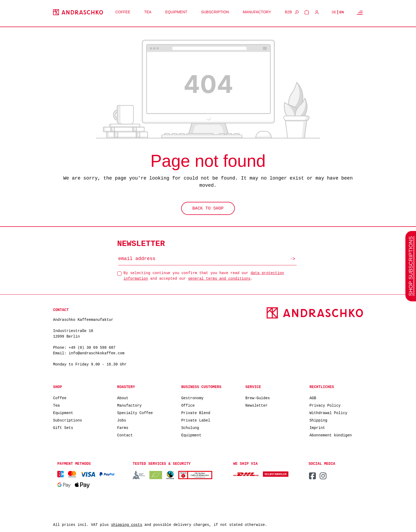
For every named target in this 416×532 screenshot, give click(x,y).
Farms (123, 427)
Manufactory (129, 405)
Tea (56, 405)
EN (342, 12)
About (123, 398)
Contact (125, 435)
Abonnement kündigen (331, 435)
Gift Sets (63, 427)
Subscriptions (68, 420)
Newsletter (257, 405)
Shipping (318, 420)
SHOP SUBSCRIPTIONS (411, 266)
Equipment (63, 413)
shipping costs (127, 525)
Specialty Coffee (135, 413)
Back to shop (208, 209)
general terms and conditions (219, 278)
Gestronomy (192, 398)
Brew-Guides (258, 398)
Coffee (60, 398)
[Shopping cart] (307, 12)
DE (334, 12)
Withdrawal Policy (328, 413)
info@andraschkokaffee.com (97, 353)
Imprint (317, 427)
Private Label (196, 420)
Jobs (122, 420)
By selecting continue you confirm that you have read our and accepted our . (204, 275)
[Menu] (360, 12)
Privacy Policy (325, 405)
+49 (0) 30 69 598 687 (92, 348)
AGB (313, 398)
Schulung (190, 427)
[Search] (297, 12)
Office (188, 405)
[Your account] (317, 12)
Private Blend (196, 413)
